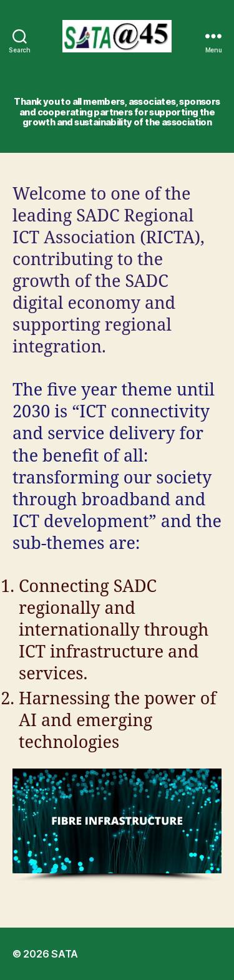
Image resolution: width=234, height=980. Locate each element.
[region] (117, 825)
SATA (65, 954)
